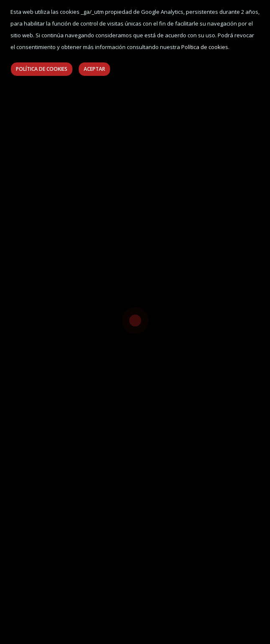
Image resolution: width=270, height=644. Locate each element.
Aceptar (94, 69)
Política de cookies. (205, 47)
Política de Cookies (42, 69)
